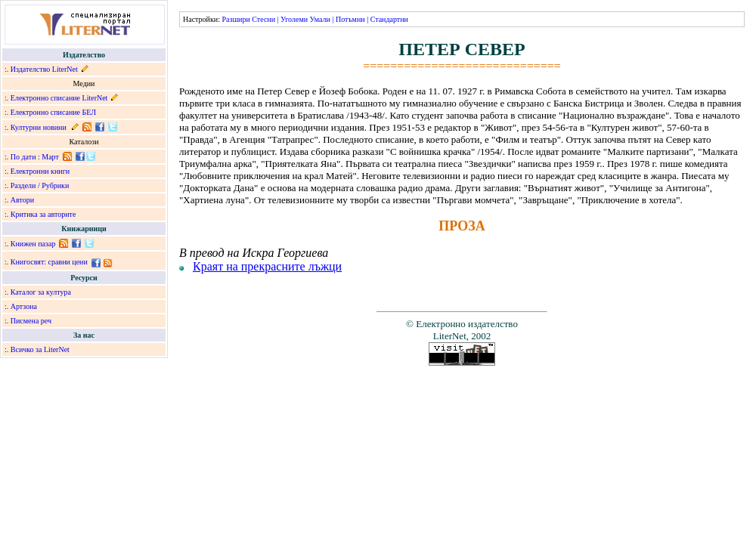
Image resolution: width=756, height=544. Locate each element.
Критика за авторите (43, 214)
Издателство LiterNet (44, 69)
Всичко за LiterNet (40, 349)
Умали (320, 19)
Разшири (235, 19)
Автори (22, 200)
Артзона (24, 306)
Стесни (263, 19)
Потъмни (350, 19)
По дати (23, 157)
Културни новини (39, 127)
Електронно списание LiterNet (59, 98)
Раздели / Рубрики (40, 185)
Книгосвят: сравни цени (49, 262)
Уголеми (294, 19)
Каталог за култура (41, 292)
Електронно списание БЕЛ (53, 112)
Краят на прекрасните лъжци (267, 266)
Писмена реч (31, 321)
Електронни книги (40, 171)
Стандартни (389, 19)
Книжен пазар (33, 244)
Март (50, 157)
